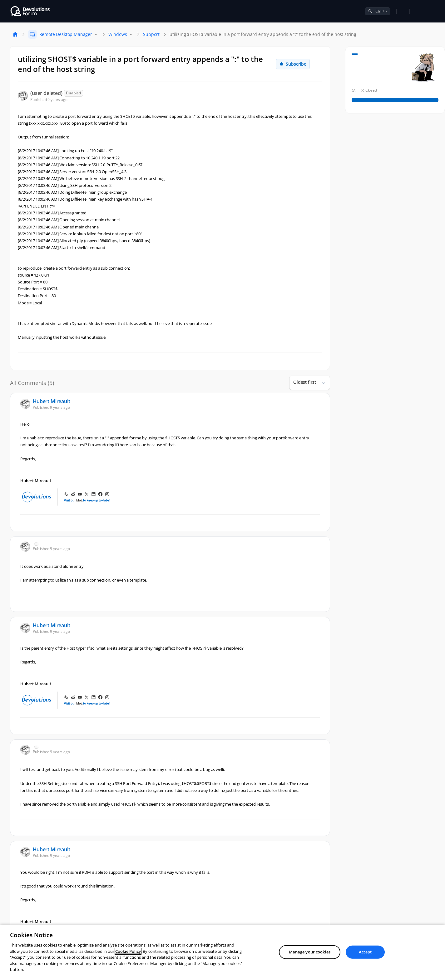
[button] (321, 383)
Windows (118, 34)
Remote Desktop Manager (66, 34)
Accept (365, 952)
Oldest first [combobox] (305, 382)
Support (151, 34)
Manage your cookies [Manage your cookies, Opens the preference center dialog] (310, 952)
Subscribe (293, 64)
